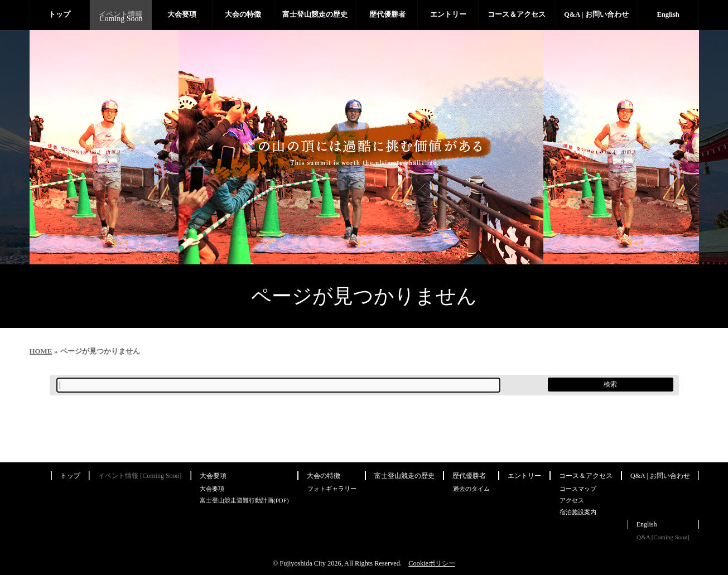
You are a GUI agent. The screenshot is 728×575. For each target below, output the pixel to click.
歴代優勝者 (469, 476)
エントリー (524, 476)
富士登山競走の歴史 (404, 476)
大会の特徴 (324, 476)
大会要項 (213, 476)
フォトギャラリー (332, 489)
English (647, 524)
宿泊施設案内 (578, 512)
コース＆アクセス (586, 476)
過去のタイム (471, 489)
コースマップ (578, 489)
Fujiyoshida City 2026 (310, 563)
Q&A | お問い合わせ (660, 476)
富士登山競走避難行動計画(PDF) (244, 500)
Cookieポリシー (432, 563)
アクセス (572, 500)
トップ (70, 476)
